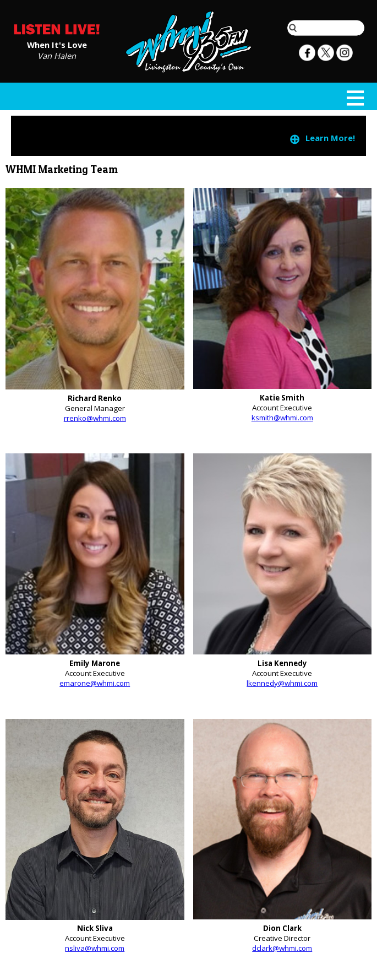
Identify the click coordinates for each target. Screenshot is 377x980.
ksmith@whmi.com (282, 418)
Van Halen (57, 55)
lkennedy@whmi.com (282, 683)
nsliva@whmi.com (95, 948)
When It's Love (57, 44)
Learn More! (322, 139)
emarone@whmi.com (95, 683)
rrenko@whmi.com (95, 418)
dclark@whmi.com (282, 948)
